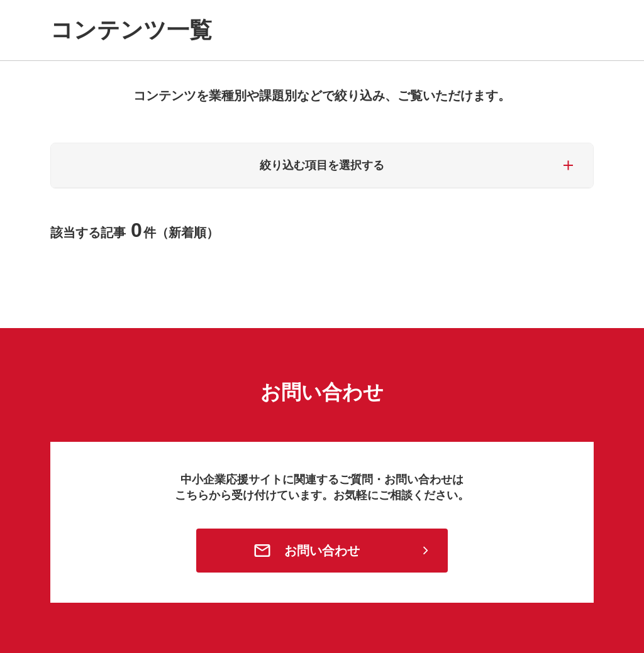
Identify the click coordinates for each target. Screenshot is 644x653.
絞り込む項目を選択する (322, 165)
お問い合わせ (322, 551)
